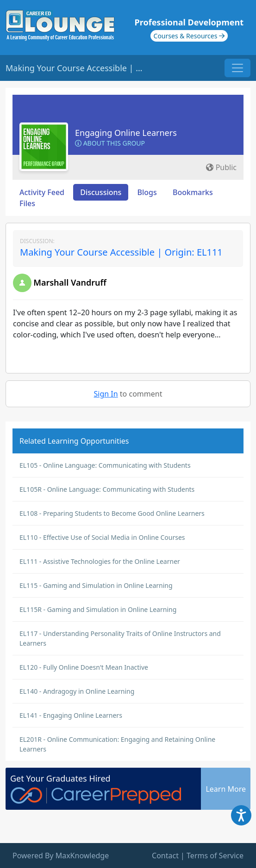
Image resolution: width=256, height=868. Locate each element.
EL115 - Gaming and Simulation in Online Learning (96, 585)
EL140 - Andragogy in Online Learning (77, 691)
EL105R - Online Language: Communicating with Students (107, 489)
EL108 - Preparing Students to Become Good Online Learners (112, 513)
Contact (165, 856)
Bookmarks (193, 192)
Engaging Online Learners (126, 133)
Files (27, 203)
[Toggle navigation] (237, 68)
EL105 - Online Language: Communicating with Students (105, 465)
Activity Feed (42, 192)
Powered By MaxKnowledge (61, 856)
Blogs (147, 192)
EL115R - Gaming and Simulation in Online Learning (98, 609)
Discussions (101, 192)
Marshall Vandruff (70, 282)
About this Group (110, 143)
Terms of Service (215, 856)
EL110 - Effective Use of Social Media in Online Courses (102, 537)
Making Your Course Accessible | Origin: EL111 (121, 252)
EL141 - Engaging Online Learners (71, 715)
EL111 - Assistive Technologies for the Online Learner (100, 561)
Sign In (106, 394)
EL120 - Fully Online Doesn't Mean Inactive (84, 667)
